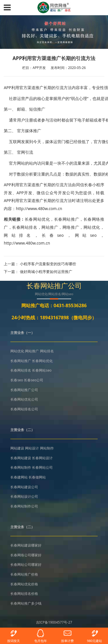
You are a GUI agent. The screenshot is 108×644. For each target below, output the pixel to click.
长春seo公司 (34, 380)
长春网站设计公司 (24, 496)
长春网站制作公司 (24, 506)
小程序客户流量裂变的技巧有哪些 (48, 264)
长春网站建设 (21, 458)
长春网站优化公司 (24, 399)
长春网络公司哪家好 (26, 555)
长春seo (53, 235)
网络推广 (71, 227)
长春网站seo (42, 370)
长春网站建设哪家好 (26, 545)
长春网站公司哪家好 (26, 564)
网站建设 (17, 448)
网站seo (86, 235)
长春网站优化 (37, 219)
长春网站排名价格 (24, 593)
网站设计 (32, 448)
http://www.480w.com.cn (27, 243)
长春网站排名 (25, 227)
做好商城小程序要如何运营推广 (46, 272)
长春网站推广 (67, 219)
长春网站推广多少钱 (26, 603)
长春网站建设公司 (24, 487)
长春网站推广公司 (24, 390)
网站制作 (47, 448)
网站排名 (19, 235)
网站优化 (92, 227)
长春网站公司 (42, 467)
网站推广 (50, 227)
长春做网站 (37, 477)
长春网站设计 (42, 458)
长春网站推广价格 (24, 574)
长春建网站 (19, 477)
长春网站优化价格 (24, 584)
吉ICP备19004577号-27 (54, 622)
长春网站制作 (21, 467)
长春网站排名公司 (24, 409)
